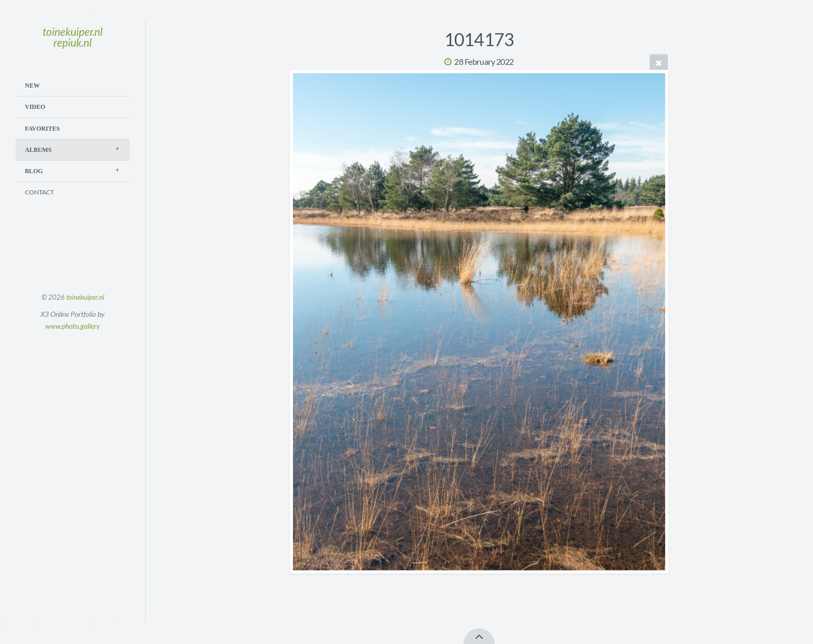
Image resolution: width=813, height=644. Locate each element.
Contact (39, 192)
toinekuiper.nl (85, 297)
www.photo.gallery (73, 326)
